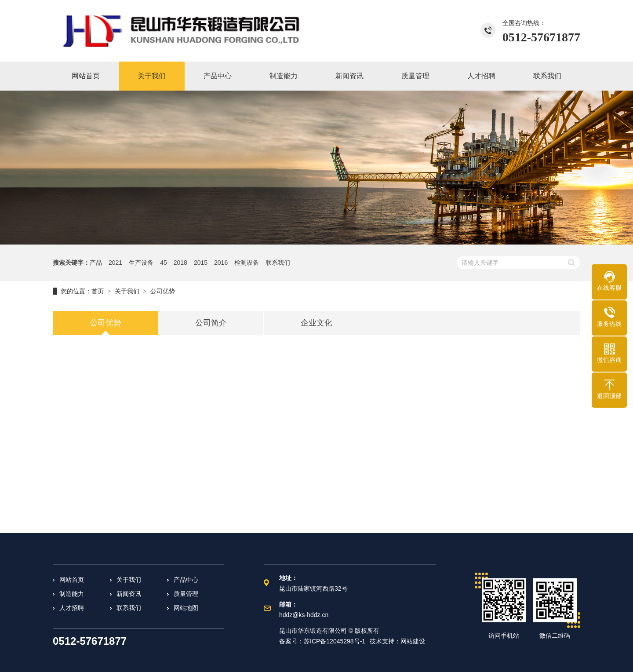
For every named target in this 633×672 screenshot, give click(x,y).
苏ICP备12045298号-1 (335, 641)
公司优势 (105, 323)
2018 (180, 263)
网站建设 (413, 641)
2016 (221, 263)
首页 (98, 291)
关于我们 (129, 580)
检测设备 (247, 263)
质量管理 (186, 594)
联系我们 (278, 263)
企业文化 (316, 323)
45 (164, 263)
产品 (96, 263)
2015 (201, 263)
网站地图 (186, 608)
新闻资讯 (129, 594)
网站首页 (72, 580)
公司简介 (211, 323)
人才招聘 (72, 608)
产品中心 (186, 580)
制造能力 (72, 594)
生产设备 (141, 263)
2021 (115, 263)
